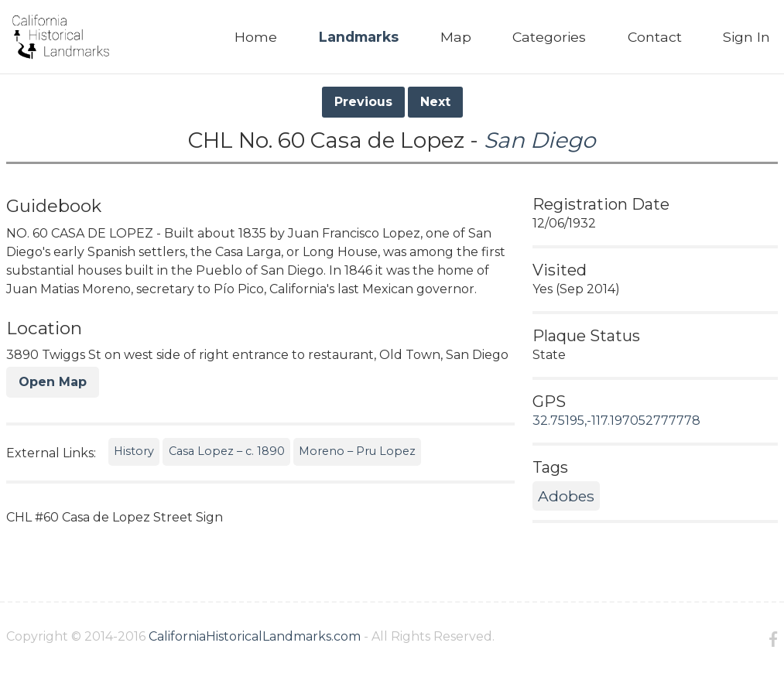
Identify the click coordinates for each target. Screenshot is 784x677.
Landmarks (359, 37)
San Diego (540, 140)
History (134, 451)
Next (435, 102)
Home (256, 37)
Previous (363, 102)
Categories (549, 37)
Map (456, 37)
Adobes (566, 496)
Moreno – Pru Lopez (357, 451)
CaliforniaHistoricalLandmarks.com (255, 636)
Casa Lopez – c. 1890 (227, 451)
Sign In (746, 37)
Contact (655, 37)
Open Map (53, 382)
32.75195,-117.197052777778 (616, 421)
